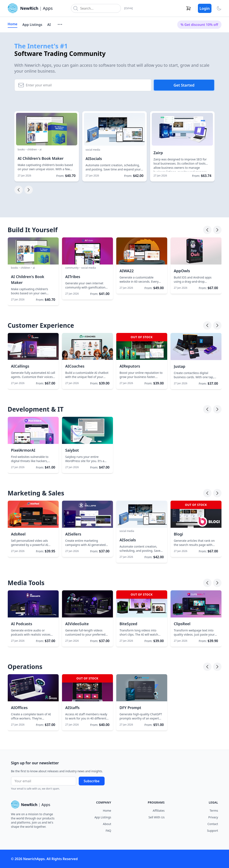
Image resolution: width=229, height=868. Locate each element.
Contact (213, 824)
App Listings (32, 25)
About (107, 824)
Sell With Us (156, 817)
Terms (214, 811)
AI (49, 25)
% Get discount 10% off (199, 25)
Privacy (213, 817)
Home (13, 24)
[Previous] (207, 230)
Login (205, 8)
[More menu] (60, 24)
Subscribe (92, 781)
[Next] (217, 230)
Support (213, 831)
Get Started (184, 85)
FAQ (108, 831)
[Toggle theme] (219, 8)
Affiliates (159, 811)
